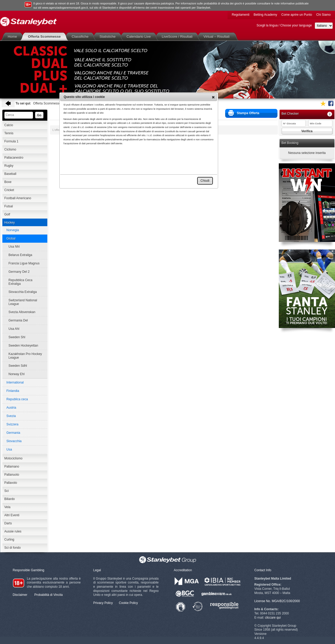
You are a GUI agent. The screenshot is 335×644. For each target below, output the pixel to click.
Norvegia (13, 230)
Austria (11, 408)
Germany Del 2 (19, 272)
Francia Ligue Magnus (24, 263)
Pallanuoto (12, 475)
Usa (9, 449)
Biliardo (10, 499)
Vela (7, 507)
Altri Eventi (12, 515)
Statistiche (108, 37)
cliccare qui (273, 618)
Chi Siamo (323, 15)
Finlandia (13, 391)
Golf (7, 214)
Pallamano (12, 467)
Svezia (11, 416)
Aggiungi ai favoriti (323, 103)
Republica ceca (17, 399)
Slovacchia (14, 441)
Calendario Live (140, 37)
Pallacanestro (14, 158)
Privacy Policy (103, 603)
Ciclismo (10, 149)
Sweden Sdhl (18, 366)
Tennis (9, 133)
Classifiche (81, 37)
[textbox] (19, 115)
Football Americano (18, 198)
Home (14, 37)
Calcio (9, 125)
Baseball (10, 174)
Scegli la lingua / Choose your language (284, 25)
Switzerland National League (23, 302)
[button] (213, 97)
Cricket (9, 190)
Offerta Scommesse (45, 37)
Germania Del (18, 320)
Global (11, 238)
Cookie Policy (129, 603)
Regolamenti (240, 15)
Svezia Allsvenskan (22, 312)
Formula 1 (12, 141)
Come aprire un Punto (297, 15)
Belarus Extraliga (21, 255)
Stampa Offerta (244, 113)
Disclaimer (20, 595)
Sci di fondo (13, 548)
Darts (8, 523)
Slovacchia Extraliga (23, 292)
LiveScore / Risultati (178, 37)
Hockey (10, 223)
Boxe (8, 182)
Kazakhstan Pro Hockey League (25, 356)
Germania (13, 433)
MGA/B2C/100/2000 (286, 601)
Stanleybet (29, 22)
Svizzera (13, 424)
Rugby (9, 166)
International (15, 382)
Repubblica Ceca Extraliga (21, 282)
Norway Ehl (17, 374)
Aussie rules (13, 531)
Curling (9, 540)
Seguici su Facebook (331, 103)
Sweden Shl (17, 337)
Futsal (9, 206)
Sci (7, 491)
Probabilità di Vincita (49, 595)
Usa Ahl (14, 329)
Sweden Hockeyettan (23, 346)
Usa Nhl (14, 247)
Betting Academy (265, 15)
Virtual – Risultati (218, 37)
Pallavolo (11, 483)
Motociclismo (13, 458)
